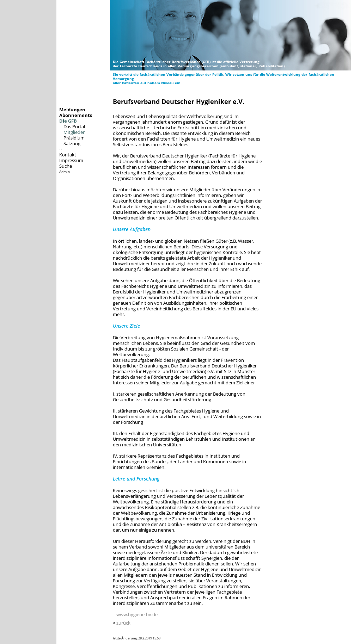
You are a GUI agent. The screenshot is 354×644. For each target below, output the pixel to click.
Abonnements (76, 115)
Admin (65, 172)
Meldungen (72, 110)
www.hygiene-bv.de (137, 614)
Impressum (71, 160)
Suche (66, 166)
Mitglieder (74, 132)
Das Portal (74, 126)
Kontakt (68, 155)
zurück (123, 623)
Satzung (72, 143)
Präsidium (74, 138)
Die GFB (68, 121)
